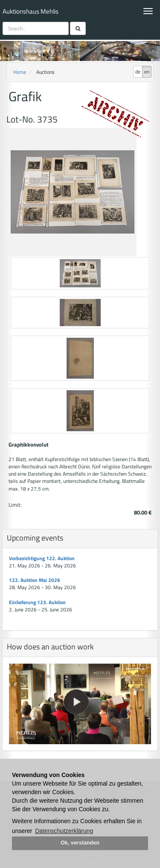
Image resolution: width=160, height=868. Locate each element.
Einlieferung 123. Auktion (37, 602)
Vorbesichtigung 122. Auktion (42, 558)
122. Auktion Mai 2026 (35, 580)
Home (20, 72)
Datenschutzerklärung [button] (64, 831)
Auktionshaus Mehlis (31, 11)
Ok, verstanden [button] (80, 843)
